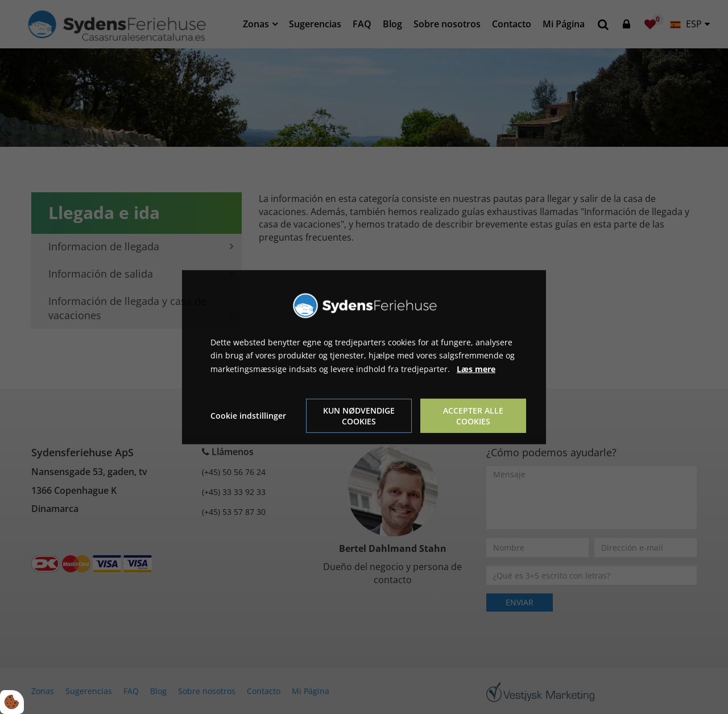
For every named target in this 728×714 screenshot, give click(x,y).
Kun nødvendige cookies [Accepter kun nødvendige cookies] (359, 416)
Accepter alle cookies (473, 416)
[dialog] (364, 357)
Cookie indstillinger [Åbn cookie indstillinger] (248, 416)
